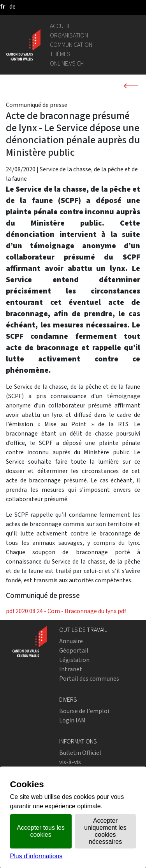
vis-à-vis (70, 762)
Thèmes (60, 54)
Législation (74, 660)
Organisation (69, 35)
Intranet (71, 669)
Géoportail (74, 650)
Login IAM (72, 720)
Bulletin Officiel (80, 753)
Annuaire (71, 641)
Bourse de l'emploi (84, 711)
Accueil (60, 26)
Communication (71, 45)
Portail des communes (89, 679)
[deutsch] (12, 6)
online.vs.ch (67, 63)
